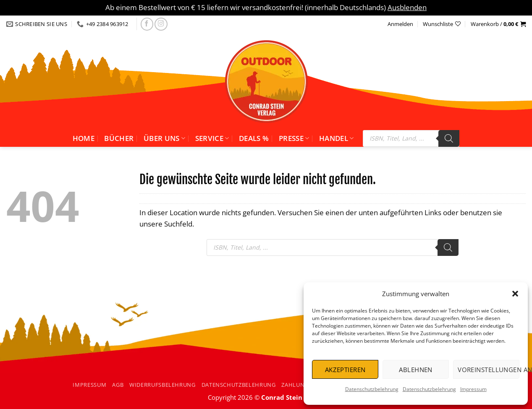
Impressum (473, 389)
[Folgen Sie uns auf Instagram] (161, 24)
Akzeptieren (345, 370)
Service (212, 138)
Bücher (119, 138)
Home (84, 138)
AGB (118, 385)
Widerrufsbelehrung (162, 385)
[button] (515, 294)
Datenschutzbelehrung (372, 389)
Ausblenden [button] (407, 7)
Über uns (164, 138)
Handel (337, 138)
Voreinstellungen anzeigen (489, 370)
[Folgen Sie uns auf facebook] (147, 24)
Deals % (254, 138)
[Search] (449, 138)
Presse (294, 138)
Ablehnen (416, 370)
